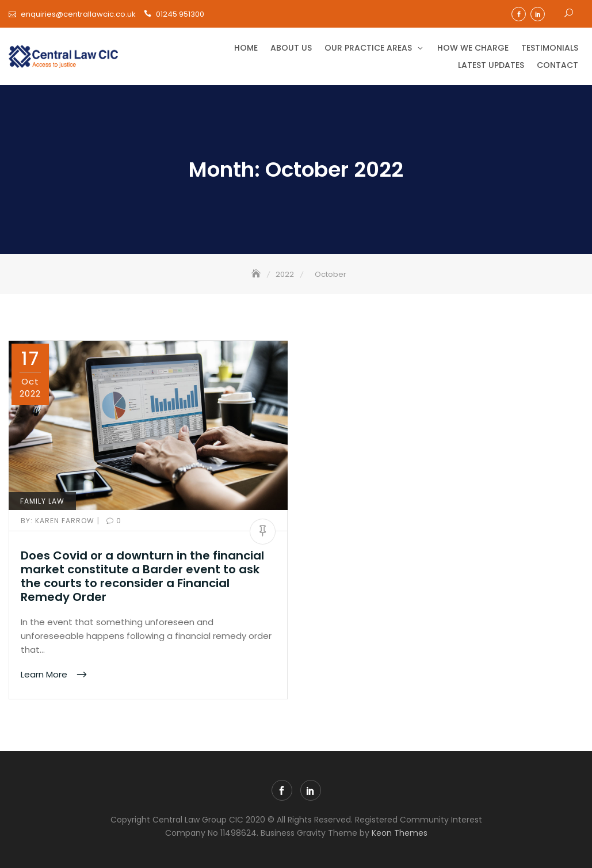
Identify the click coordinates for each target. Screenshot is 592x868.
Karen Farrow (59, 521)
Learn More (45, 674)
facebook (519, 14)
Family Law (42, 501)
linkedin (538, 14)
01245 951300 (180, 14)
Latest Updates (491, 65)
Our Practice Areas (368, 48)
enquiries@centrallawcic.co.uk (78, 14)
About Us (291, 48)
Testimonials (550, 48)
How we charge (473, 48)
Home (246, 48)
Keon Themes (400, 833)
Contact (557, 65)
